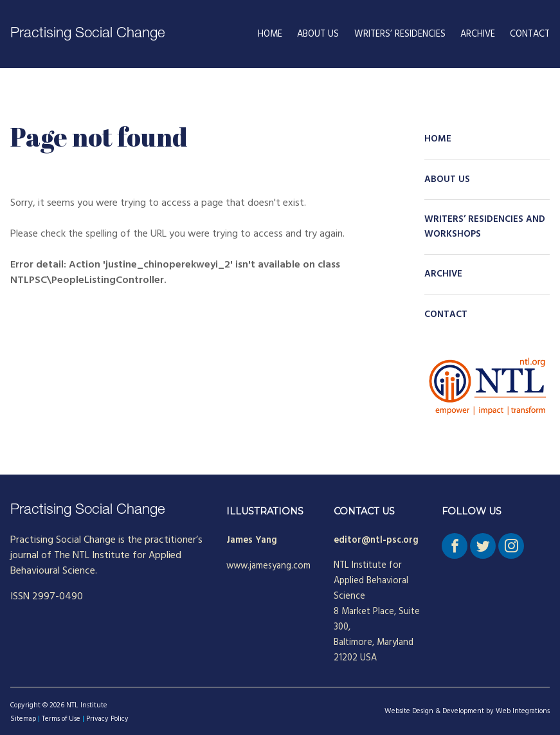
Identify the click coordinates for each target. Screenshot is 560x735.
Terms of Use (61, 719)
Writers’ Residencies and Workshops (485, 227)
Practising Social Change (88, 34)
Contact (530, 34)
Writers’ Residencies (400, 34)
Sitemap (23, 719)
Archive (478, 34)
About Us (318, 34)
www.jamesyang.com (268, 566)
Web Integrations (523, 711)
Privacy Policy (107, 719)
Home (270, 34)
